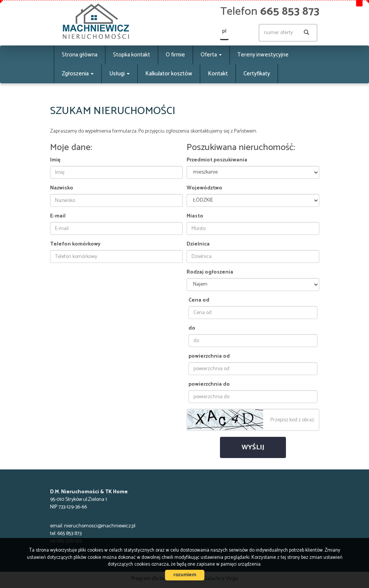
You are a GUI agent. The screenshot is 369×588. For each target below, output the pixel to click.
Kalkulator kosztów (169, 74)
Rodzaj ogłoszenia (210, 272)
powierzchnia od (209, 357)
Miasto (195, 216)
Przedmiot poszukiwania (217, 160)
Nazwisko (62, 188)
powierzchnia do (209, 385)
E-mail (58, 216)
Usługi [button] (119, 74)
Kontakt (218, 74)
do (192, 328)
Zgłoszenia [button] (78, 74)
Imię (55, 160)
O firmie (175, 55)
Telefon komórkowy (75, 244)
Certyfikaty (257, 74)
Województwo (204, 188)
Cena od (199, 300)
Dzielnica (198, 244)
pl (224, 31)
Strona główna (80, 55)
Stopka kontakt (132, 55)
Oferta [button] (211, 55)
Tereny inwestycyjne (263, 55)
